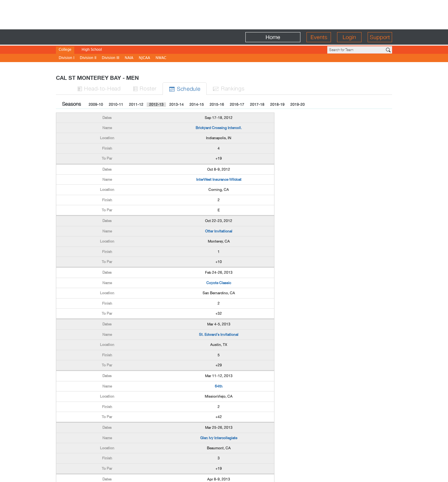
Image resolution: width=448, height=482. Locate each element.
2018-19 (277, 105)
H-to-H (99, 88)
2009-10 (96, 105)
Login (349, 37)
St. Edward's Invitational (219, 335)
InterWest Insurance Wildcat (219, 180)
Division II (88, 58)
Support (380, 37)
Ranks (229, 88)
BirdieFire (100, 37)
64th (219, 386)
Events (319, 37)
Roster (145, 88)
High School (92, 50)
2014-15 (197, 105)
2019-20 (297, 105)
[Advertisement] (224, 14)
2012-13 (156, 105)
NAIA (129, 58)
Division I (66, 58)
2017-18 (257, 105)
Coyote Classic (219, 283)
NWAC (161, 58)
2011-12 (136, 105)
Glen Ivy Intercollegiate (219, 438)
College (65, 50)
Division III (110, 58)
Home (273, 37)
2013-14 (176, 105)
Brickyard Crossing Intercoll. (219, 128)
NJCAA (144, 58)
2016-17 (237, 105)
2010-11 (116, 105)
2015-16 (217, 105)
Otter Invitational (219, 231)
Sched (185, 89)
